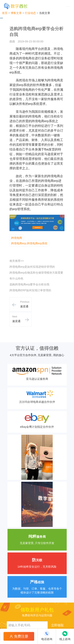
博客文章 (16, 13)
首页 (5, 13)
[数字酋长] (16, 6)
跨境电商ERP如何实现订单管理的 (30, 290)
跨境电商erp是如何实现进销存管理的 (32, 267)
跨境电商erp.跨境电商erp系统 (29, 243)
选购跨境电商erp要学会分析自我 (29, 284)
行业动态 (30, 13)
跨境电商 (17, 238)
